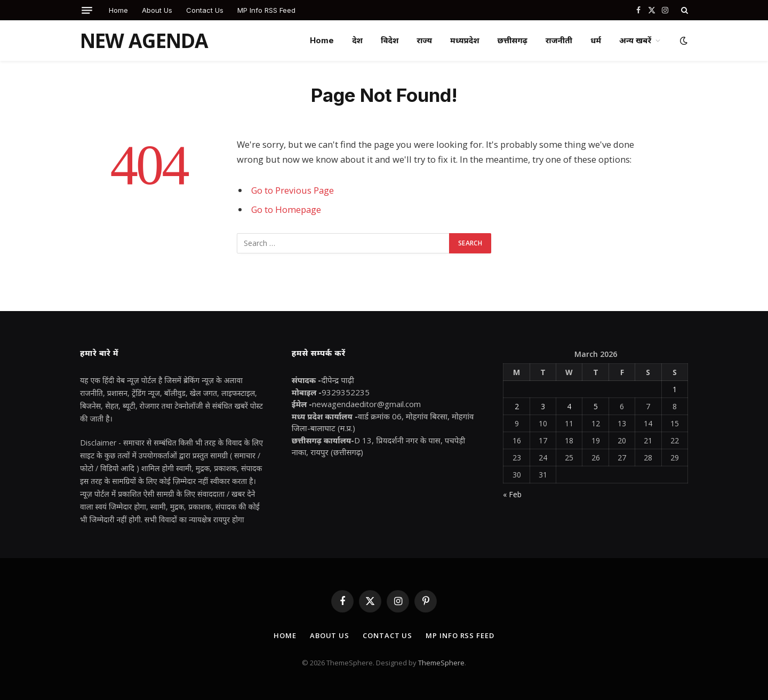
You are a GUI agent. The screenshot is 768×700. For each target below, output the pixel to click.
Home (118, 10)
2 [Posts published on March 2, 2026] (517, 406)
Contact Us (205, 10)
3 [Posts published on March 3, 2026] (543, 406)
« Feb (512, 494)
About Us (157, 10)
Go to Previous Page (293, 190)
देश (357, 40)
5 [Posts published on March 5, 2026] (596, 406)
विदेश (390, 40)
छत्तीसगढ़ (513, 40)
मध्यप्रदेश (465, 40)
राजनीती (559, 40)
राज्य (424, 40)
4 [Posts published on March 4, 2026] (569, 406)
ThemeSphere (441, 663)
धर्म (596, 40)
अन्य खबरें (635, 40)
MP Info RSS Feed (266, 10)
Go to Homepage (286, 209)
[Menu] (87, 10)
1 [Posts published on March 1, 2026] (675, 389)
